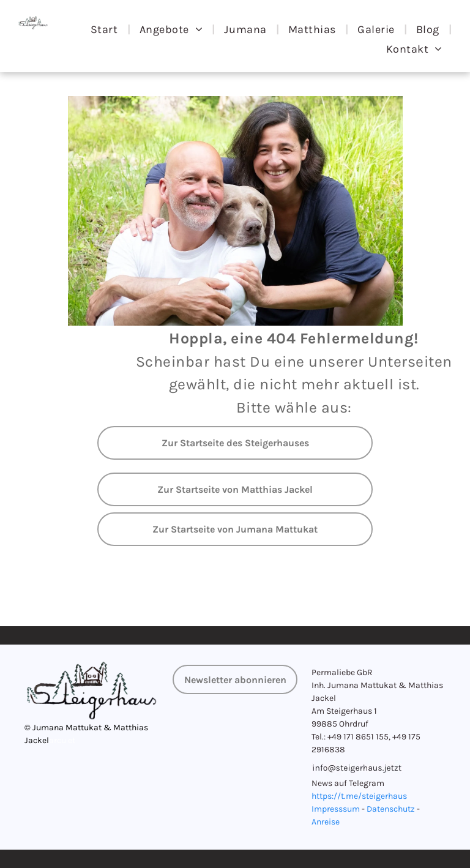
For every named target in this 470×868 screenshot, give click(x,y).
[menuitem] (106, 29)
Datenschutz (391, 809)
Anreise (326, 822)
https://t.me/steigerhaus (359, 796)
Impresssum (336, 809)
